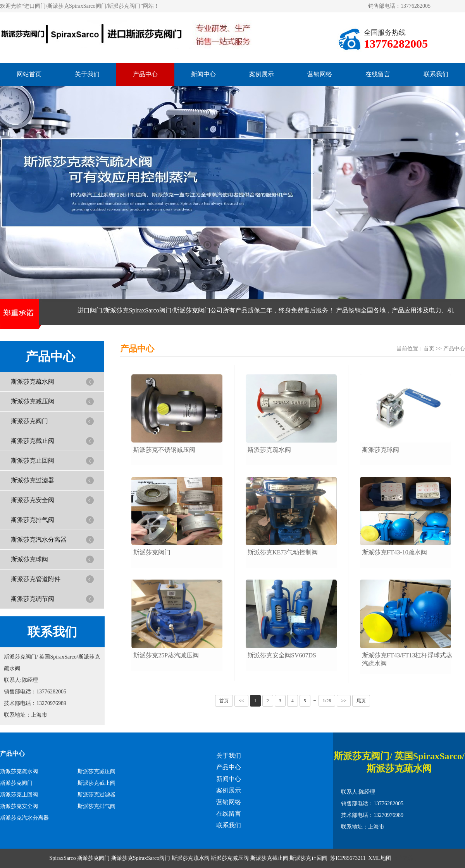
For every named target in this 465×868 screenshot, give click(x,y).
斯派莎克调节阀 (33, 599)
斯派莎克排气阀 (33, 520)
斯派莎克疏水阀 (33, 382)
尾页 (361, 701)
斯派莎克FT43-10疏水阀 (394, 552)
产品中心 (145, 74)
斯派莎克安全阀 (33, 500)
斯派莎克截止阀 (33, 441)
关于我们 (87, 74)
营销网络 (320, 74)
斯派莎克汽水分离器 (39, 539)
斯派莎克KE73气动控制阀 (283, 552)
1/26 (327, 701)
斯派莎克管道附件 (36, 579)
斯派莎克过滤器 (33, 480)
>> (344, 701)
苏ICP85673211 (348, 858)
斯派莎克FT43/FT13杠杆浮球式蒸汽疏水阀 (407, 659)
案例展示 (262, 74)
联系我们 (436, 74)
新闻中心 (203, 74)
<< (241, 701)
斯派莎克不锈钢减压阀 (164, 450)
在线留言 (378, 74)
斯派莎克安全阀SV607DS (282, 655)
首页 (429, 349)
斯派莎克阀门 (29, 421)
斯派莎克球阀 (29, 559)
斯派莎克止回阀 (33, 461)
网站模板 (405, 858)
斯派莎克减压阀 (33, 401)
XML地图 (380, 858)
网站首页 (29, 74)
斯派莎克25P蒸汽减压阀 (166, 655)
